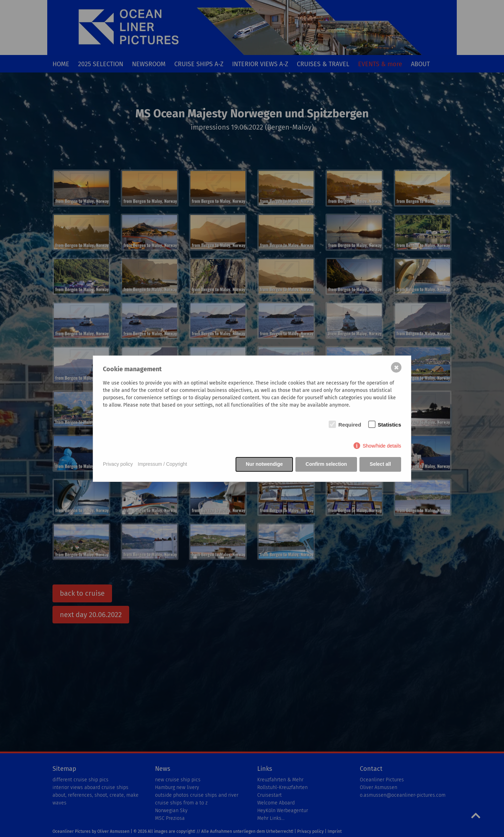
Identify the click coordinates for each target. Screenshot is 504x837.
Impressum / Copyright (163, 464)
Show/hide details (382, 446)
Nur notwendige (264, 464)
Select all (380, 464)
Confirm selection (326, 464)
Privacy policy (118, 464)
